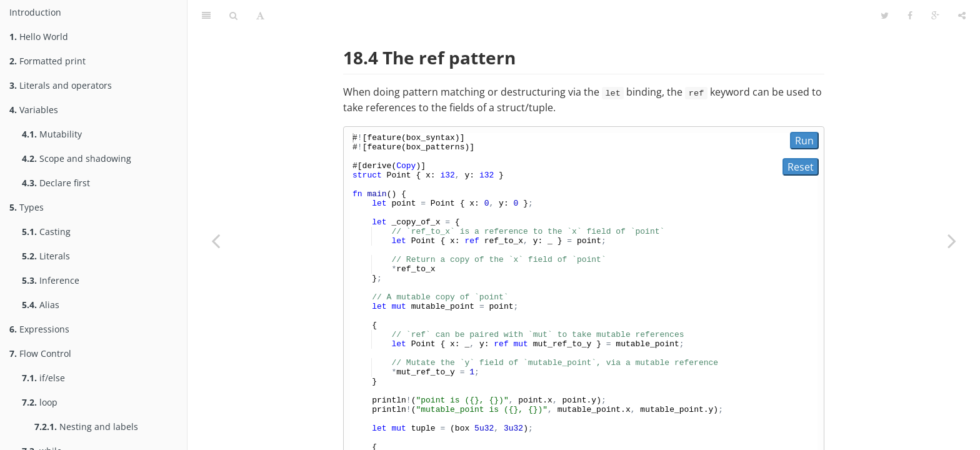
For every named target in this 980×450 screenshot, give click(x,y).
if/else (43, 378)
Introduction (35, 12)
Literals (46, 256)
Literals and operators (61, 85)
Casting (46, 232)
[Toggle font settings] (260, 16)
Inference (51, 280)
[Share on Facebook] (910, 16)
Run (804, 141)
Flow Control (40, 353)
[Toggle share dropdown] (962, 16)
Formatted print (47, 61)
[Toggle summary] (206, 16)
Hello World (39, 37)
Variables (34, 110)
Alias (41, 305)
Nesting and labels (86, 427)
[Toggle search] (233, 16)
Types (27, 207)
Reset (801, 167)
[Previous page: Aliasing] (216, 241)
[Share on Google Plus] (935, 16)
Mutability (52, 134)
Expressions (39, 329)
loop (40, 402)
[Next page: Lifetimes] (952, 241)
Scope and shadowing (77, 158)
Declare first (56, 183)
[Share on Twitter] (885, 16)
